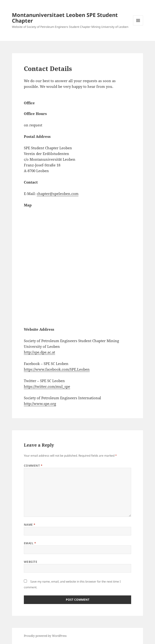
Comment (33, 466)
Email (30, 543)
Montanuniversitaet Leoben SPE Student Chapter (65, 18)
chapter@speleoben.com (58, 194)
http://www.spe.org (40, 404)
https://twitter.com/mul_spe (47, 386)
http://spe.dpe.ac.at (39, 352)
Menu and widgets (138, 25)
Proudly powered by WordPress (45, 636)
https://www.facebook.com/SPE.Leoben (57, 369)
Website (31, 562)
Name (30, 525)
